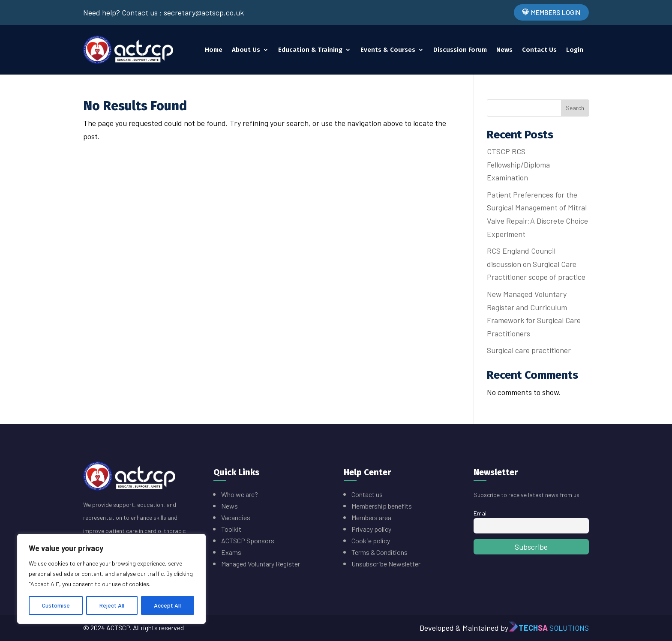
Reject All (112, 605)
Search (575, 108)
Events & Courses (388, 50)
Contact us (367, 494)
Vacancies (236, 517)
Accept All (167, 605)
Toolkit (231, 529)
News (504, 50)
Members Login (556, 12)
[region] (111, 579)
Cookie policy (371, 541)
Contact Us (539, 50)
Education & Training (310, 50)
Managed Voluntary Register (261, 564)
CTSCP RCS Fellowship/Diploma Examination (518, 164)
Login (575, 50)
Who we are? (240, 494)
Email (481, 513)
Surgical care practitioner (529, 350)
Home (214, 50)
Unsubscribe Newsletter (386, 564)
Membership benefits (382, 506)
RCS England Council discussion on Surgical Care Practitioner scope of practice (536, 264)
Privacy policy (371, 529)
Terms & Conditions (379, 552)
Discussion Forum (460, 50)
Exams (231, 552)
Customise (56, 605)
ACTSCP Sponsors (248, 541)
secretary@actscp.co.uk (204, 12)
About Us (246, 50)
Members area (371, 517)
